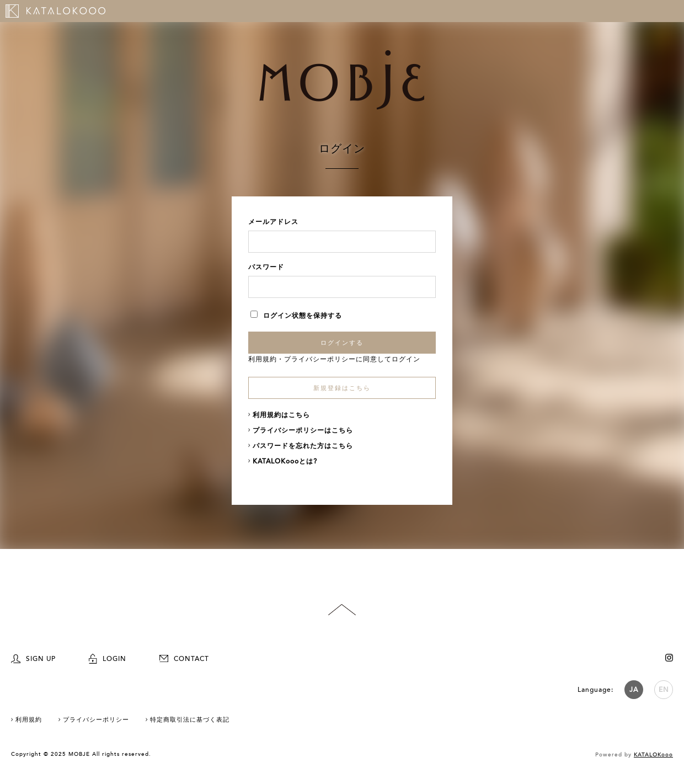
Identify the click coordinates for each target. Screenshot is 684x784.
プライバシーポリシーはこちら (303, 430)
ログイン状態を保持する (296, 316)
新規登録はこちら (342, 388)
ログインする (342, 343)
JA (634, 690)
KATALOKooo (653, 755)
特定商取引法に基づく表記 (190, 720)
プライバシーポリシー (320, 359)
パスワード (266, 267)
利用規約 (263, 359)
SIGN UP (33, 659)
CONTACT (184, 659)
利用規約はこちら (281, 415)
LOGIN (108, 659)
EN (664, 690)
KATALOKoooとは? (285, 461)
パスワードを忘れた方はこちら (303, 446)
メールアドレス (273, 222)
